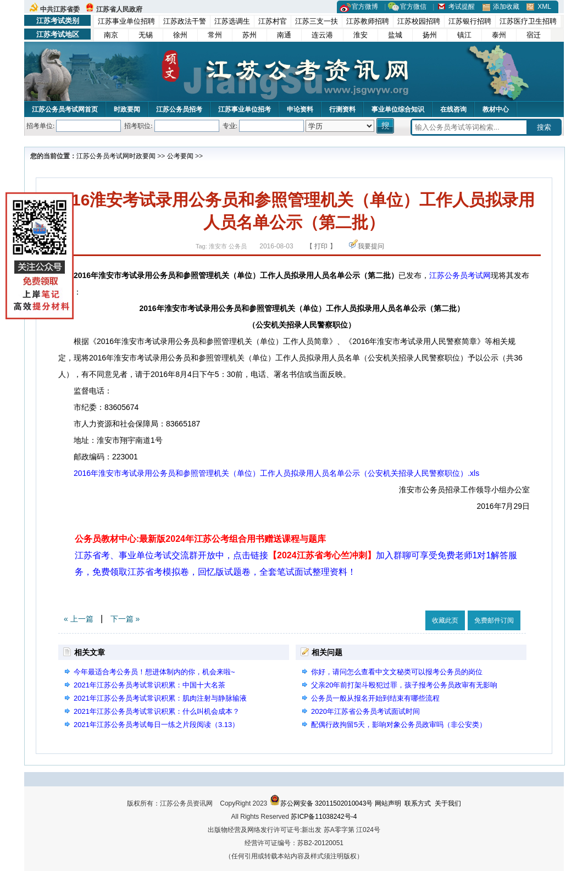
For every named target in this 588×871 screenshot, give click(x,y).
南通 (284, 35)
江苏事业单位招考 (245, 109)
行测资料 (342, 109)
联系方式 (418, 803)
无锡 (146, 35)
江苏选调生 (232, 21)
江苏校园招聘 (419, 21)
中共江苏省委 (60, 9)
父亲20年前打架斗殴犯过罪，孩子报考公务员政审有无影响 (404, 685)
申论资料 (300, 109)
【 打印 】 (321, 246)
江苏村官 (273, 21)
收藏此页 (445, 620)
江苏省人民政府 (119, 9)
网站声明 (388, 803)
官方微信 (413, 7)
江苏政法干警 (185, 21)
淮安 (360, 35)
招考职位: (138, 126)
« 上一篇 (79, 619)
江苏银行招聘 (470, 21)
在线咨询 (453, 109)
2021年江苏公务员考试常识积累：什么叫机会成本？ (157, 711)
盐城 (395, 35)
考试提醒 (462, 7)
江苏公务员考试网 (103, 156)
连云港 (322, 35)
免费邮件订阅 (494, 620)
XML (544, 7)
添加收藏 (506, 7)
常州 (215, 35)
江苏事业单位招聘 (126, 21)
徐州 (180, 35)
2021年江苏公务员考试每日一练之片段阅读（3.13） (156, 725)
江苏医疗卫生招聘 (528, 21)
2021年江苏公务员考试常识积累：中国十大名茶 (149, 685)
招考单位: (40, 126)
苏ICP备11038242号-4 (324, 817)
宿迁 (534, 35)
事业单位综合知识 (398, 109)
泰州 (499, 35)
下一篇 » (125, 619)
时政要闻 (127, 109)
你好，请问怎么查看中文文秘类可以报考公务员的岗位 (397, 672)
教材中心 (496, 109)
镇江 (464, 35)
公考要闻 (180, 156)
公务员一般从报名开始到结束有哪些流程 (375, 698)
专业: (230, 126)
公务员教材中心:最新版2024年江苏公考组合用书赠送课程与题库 (200, 539)
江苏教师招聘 (368, 21)
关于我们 (448, 803)
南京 (111, 35)
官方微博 (365, 7)
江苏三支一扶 (317, 21)
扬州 (430, 35)
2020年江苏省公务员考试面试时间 (365, 711)
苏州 (249, 35)
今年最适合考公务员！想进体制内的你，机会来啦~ (154, 672)
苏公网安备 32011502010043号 (321, 803)
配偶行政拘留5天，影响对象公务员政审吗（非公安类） (399, 725)
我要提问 (371, 246)
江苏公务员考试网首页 (65, 109)
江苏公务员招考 (179, 109)
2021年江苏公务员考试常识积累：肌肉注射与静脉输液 (160, 698)
